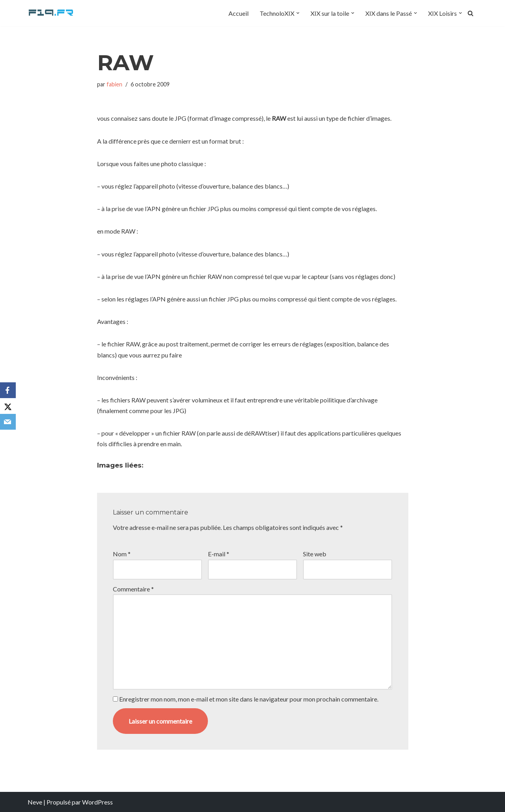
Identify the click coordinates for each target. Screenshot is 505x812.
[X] (8, 406)
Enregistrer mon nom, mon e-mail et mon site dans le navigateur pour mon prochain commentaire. (249, 699)
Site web (315, 554)
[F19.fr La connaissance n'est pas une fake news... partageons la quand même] (51, 13)
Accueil (238, 13)
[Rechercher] (470, 13)
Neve (35, 802)
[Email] (8, 422)
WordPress (97, 802)
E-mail (219, 554)
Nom (122, 554)
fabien (114, 84)
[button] (298, 13)
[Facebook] (8, 390)
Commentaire (133, 589)
